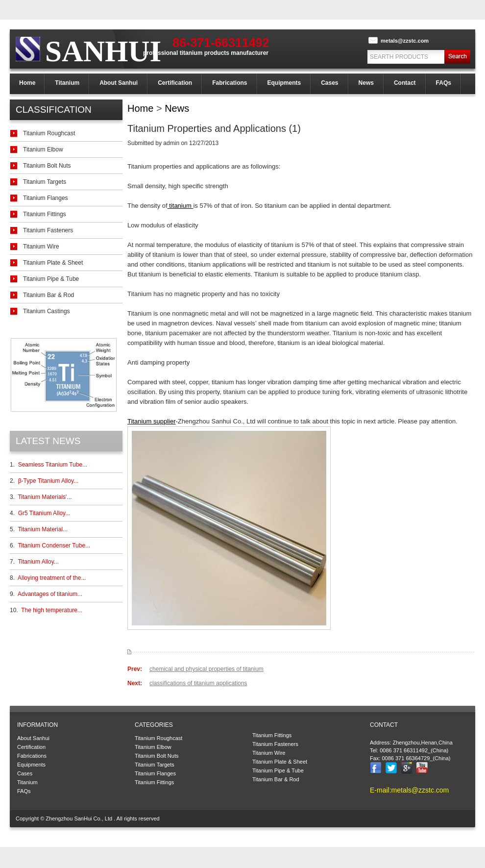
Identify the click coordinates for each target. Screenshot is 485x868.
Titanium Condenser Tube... (54, 546)
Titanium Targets (45, 182)
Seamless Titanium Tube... (53, 465)
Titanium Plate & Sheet (53, 263)
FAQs (24, 791)
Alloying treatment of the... (52, 578)
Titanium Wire (41, 247)
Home (140, 108)
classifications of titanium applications (198, 683)
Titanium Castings (47, 311)
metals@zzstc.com (405, 41)
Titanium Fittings (45, 214)
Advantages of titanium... (50, 594)
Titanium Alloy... (38, 562)
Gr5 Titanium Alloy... (44, 513)
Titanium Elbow (43, 149)
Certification (31, 747)
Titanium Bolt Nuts (47, 166)
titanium (181, 206)
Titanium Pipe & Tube (51, 279)
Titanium (27, 782)
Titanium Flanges (46, 198)
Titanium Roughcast (49, 133)
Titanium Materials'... (45, 497)
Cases (25, 773)
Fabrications (32, 756)
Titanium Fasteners (48, 230)
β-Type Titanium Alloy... (48, 481)
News (177, 108)
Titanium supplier (152, 421)
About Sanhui (33, 738)
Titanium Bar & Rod (48, 295)
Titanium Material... (43, 529)
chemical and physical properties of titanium (206, 669)
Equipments (31, 765)
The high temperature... (52, 610)
